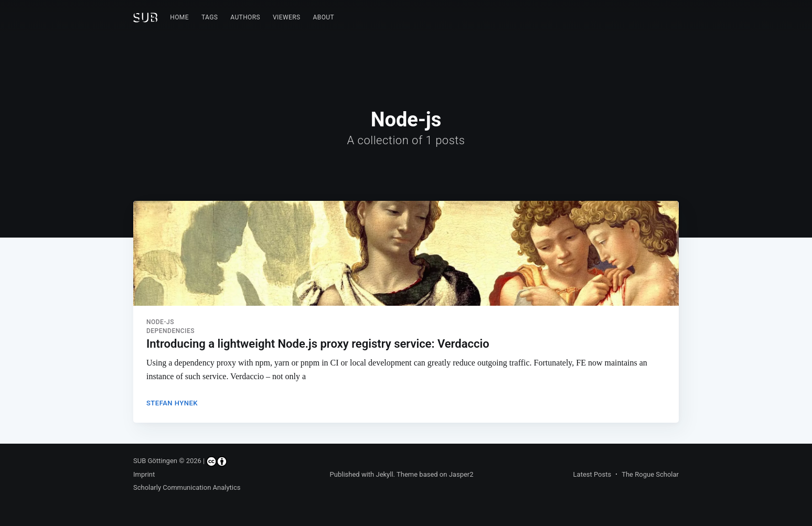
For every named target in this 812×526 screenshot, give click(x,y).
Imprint (144, 474)
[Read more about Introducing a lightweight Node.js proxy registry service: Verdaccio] (406, 253)
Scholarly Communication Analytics (187, 487)
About (324, 17)
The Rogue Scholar (650, 474)
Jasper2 (461, 474)
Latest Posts (592, 474)
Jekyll (384, 474)
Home (179, 17)
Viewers (287, 17)
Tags (210, 17)
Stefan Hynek (172, 403)
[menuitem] (179, 18)
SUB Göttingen (155, 461)
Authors (245, 17)
